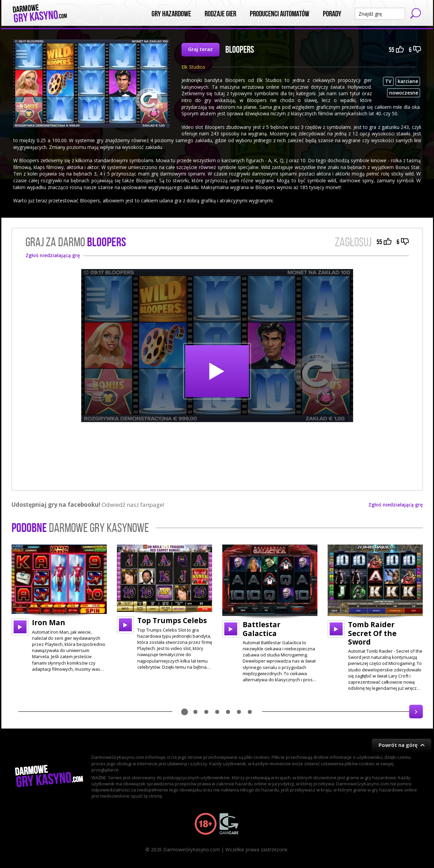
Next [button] (416, 712)
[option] (59, 608)
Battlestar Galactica (262, 629)
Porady (332, 14)
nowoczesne (404, 93)
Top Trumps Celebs (172, 620)
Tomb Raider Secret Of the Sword (372, 633)
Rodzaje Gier (220, 14)
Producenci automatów (280, 14)
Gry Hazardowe (171, 14)
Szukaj (416, 13)
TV (388, 81)
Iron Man (49, 622)
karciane (408, 81)
